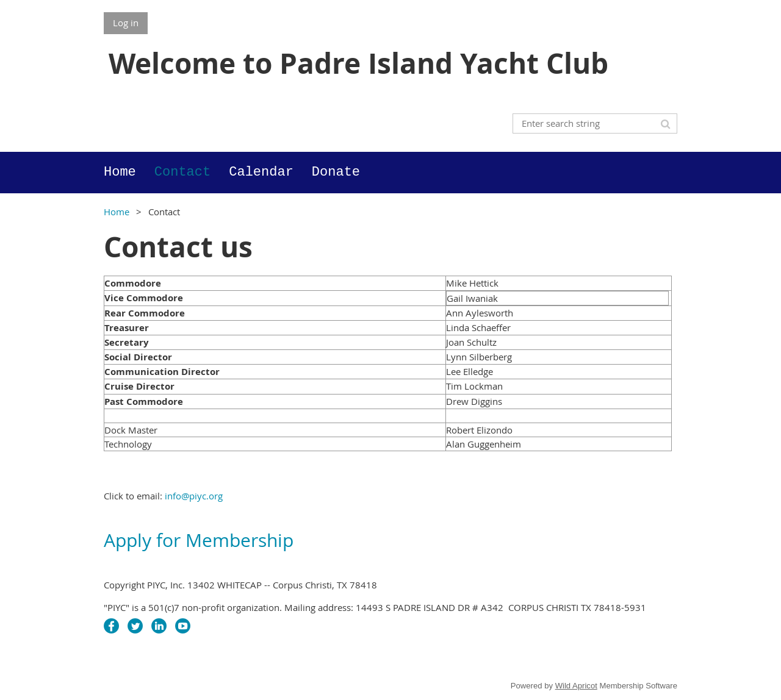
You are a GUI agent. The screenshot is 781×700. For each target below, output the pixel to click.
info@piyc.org (194, 496)
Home (117, 212)
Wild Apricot (576, 686)
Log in (126, 23)
